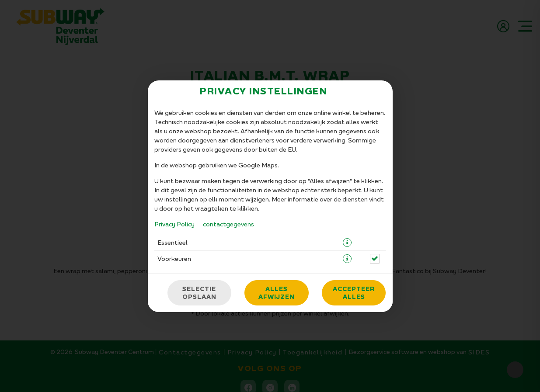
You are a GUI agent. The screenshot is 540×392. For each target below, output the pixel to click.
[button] (347, 243)
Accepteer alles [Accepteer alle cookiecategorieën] (354, 293)
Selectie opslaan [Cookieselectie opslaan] (199, 293)
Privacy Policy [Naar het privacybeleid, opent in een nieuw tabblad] (174, 224)
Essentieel (172, 242)
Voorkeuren (174, 258)
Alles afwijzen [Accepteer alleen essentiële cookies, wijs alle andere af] (277, 293)
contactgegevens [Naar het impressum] (228, 224)
